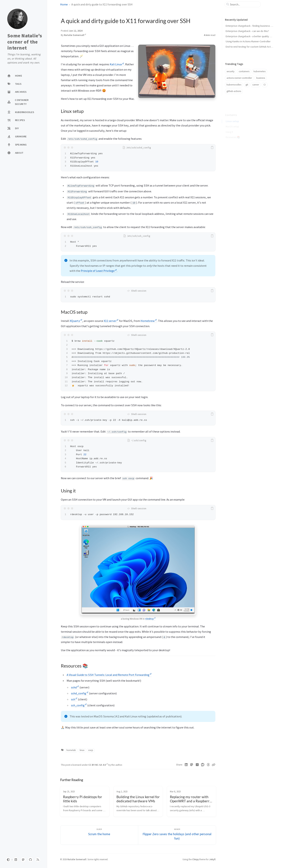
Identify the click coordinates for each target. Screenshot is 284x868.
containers (244, 71)
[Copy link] (214, 765)
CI (265, 85)
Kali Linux (117, 64)
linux (82, 750)
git (247, 85)
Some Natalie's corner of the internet (25, 42)
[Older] (99, 835)
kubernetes (260, 71)
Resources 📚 (233, 132)
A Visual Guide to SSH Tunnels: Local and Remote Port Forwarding (109, 675)
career (256, 85)
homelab (71, 750)
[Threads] (208, 765)
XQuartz (76, 321)
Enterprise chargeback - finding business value (251, 26)
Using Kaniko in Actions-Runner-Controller (248, 41)
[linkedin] (16, 860)
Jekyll (212, 859)
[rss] (38, 860)
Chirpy (195, 859)
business (261, 78)
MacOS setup (232, 122)
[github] (30, 860)
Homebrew (149, 321)
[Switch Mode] (8, 860)
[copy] (212, 148)
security (230, 71)
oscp (91, 750)
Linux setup (232, 116)
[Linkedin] (186, 765)
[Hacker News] (197, 765)
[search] (244, 4)
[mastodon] (23, 860)
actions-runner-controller (239, 78)
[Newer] (177, 835)
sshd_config (80, 693)
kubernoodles (234, 85)
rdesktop (150, 619)
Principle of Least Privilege (99, 271)
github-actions (234, 91)
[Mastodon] (192, 765)
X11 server (111, 321)
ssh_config (79, 705)
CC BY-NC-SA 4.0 (98, 765)
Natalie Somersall (75, 35)
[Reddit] (203, 765)
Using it (229, 127)
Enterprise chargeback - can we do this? (247, 31)
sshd (75, 687)
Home (64, 4)
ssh (74, 699)
